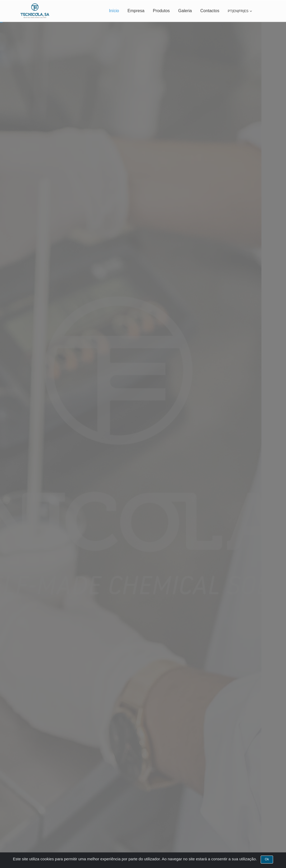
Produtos (161, 11)
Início (114, 11)
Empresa (136, 11)
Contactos (210, 11)
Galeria (185, 11)
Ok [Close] (267, 862)
